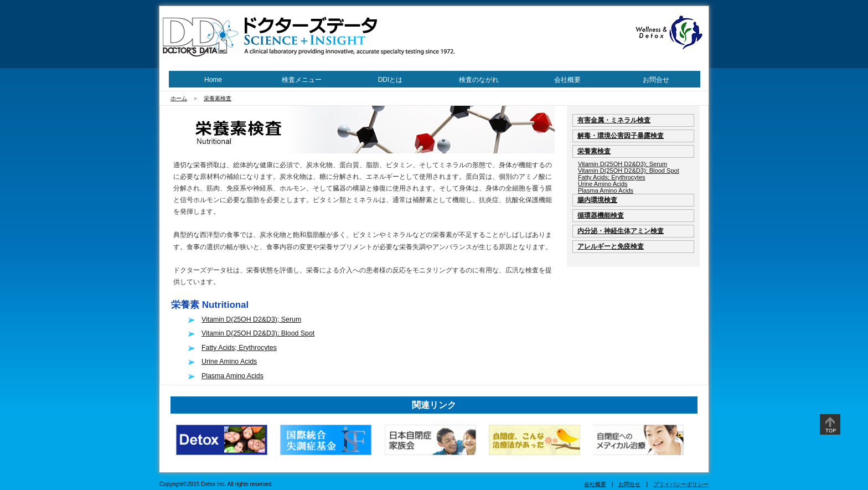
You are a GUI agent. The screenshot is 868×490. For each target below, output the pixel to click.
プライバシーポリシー (681, 484)
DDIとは (391, 80)
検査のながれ (479, 80)
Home (213, 80)
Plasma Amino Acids (232, 376)
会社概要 (567, 80)
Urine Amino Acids (229, 362)
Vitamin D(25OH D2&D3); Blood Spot (258, 333)
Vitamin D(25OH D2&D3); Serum (251, 319)
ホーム (179, 98)
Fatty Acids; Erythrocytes (239, 348)
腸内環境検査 (597, 200)
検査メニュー (302, 80)
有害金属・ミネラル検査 (614, 120)
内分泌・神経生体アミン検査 (621, 231)
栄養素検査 (218, 98)
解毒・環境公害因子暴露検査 (621, 135)
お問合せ (656, 80)
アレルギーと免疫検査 (611, 246)
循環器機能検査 (601, 215)
